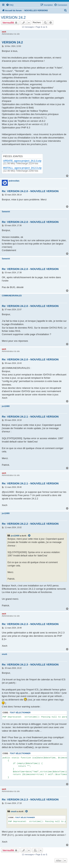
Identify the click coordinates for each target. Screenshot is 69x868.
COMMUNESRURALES (12, 296)
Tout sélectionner (20, 713)
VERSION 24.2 (13, 17)
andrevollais (14, 181)
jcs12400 (6, 406)
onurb (4, 654)
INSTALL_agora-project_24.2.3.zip (22, 168)
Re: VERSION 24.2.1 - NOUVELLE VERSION (30, 417)
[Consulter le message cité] (29, 536)
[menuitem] (10, 5)
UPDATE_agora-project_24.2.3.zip (22, 161)
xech (4, 32)
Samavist (6, 212)
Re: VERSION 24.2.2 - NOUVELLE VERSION (30, 524)
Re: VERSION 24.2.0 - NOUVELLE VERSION (30, 191)
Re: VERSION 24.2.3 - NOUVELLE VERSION (30, 624)
